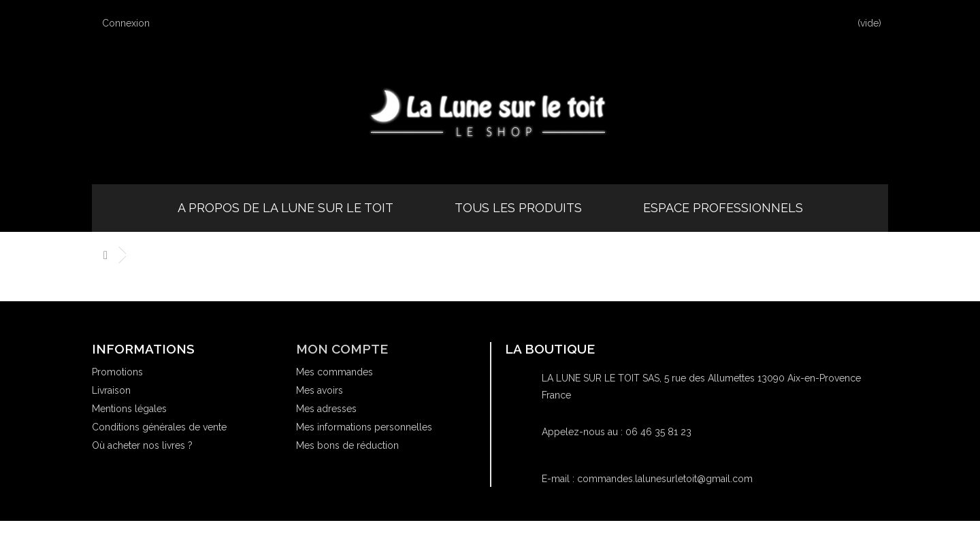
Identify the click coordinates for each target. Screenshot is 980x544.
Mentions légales (129, 409)
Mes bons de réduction (347, 445)
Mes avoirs (320, 390)
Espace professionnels (723, 208)
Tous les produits (518, 208)
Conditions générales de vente (159, 427)
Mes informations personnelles (364, 427)
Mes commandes (334, 372)
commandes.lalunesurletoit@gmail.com (665, 479)
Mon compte (342, 349)
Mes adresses (326, 409)
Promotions (117, 372)
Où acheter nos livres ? (142, 445)
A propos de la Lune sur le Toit (285, 208)
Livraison (111, 390)
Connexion (132, 23)
